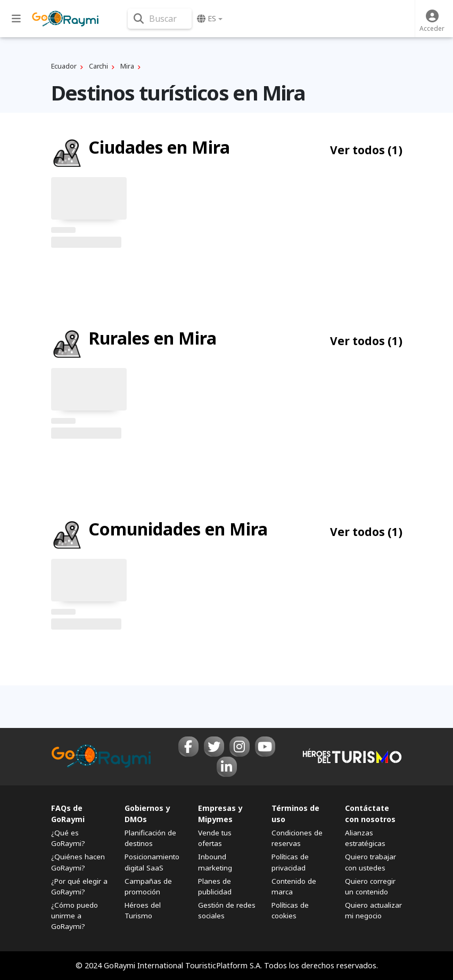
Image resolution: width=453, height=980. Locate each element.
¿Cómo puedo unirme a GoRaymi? (75, 916)
